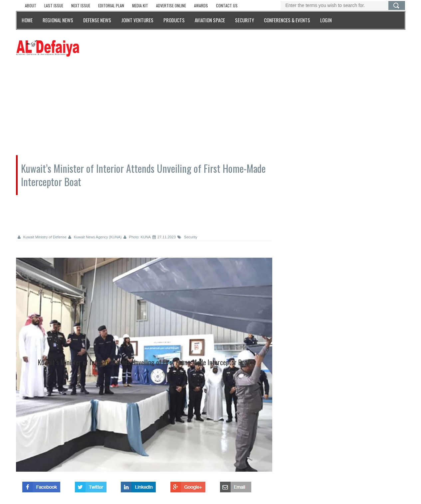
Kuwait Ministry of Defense (42, 237)
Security (187, 237)
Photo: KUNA (137, 237)
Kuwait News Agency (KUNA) (95, 237)
